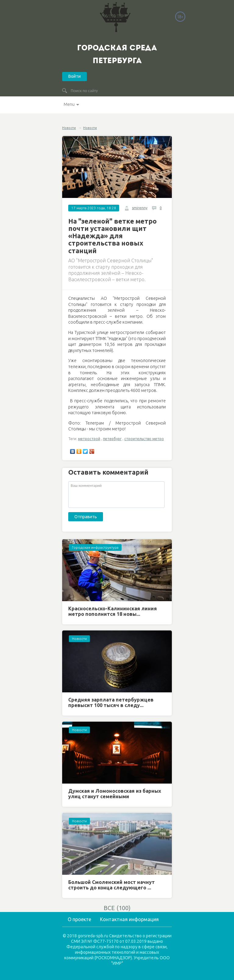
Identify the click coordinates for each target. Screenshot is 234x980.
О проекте (79, 919)
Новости (69, 128)
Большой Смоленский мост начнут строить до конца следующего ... (112, 885)
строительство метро (144, 439)
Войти (74, 76)
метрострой (89, 439)
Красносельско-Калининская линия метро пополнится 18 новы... (113, 611)
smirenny (140, 208)
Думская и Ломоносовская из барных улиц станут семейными (115, 794)
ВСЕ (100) (117, 908)
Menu (69, 104)
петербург (112, 439)
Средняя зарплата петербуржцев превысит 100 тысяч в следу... (111, 702)
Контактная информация (129, 919)
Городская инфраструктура (95, 547)
